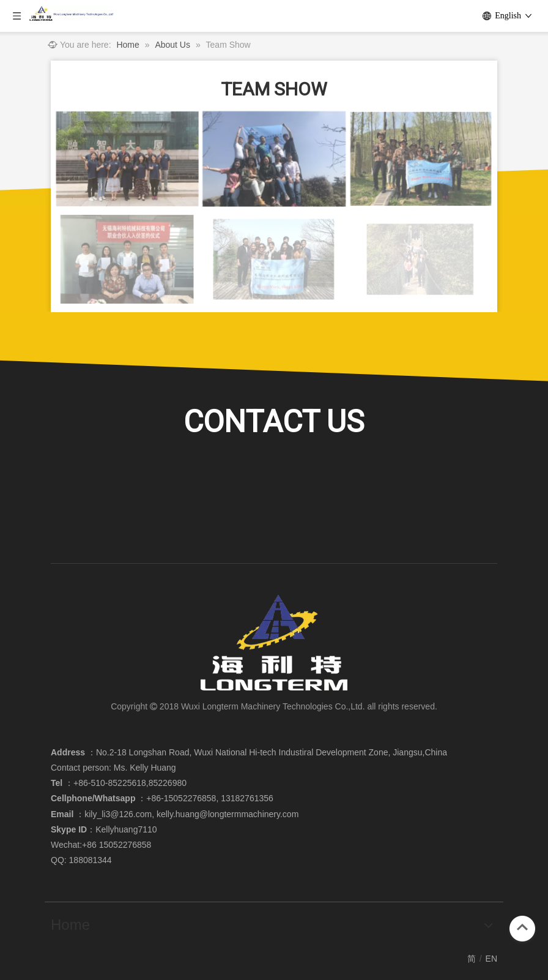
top (522, 927)
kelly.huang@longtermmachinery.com (228, 814)
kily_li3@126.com (118, 814)
